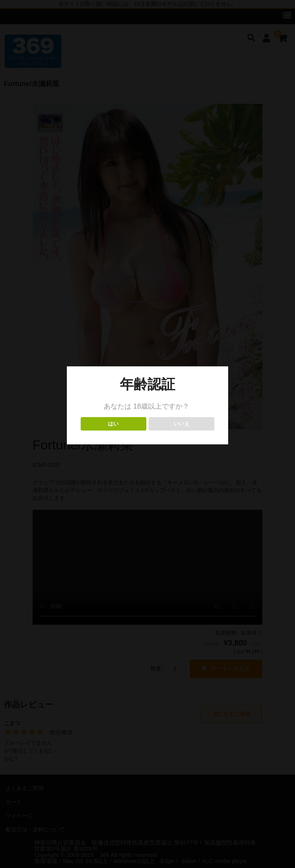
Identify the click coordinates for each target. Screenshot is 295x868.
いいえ (181, 424)
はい (114, 424)
